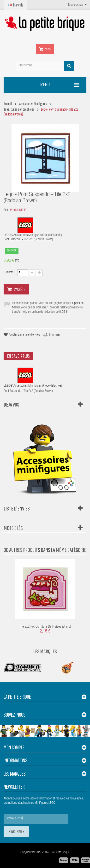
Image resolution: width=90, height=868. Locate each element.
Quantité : (9, 273)
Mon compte (14, 747)
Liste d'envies (17, 508)
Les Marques (45, 651)
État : (6, 210)
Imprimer (55, 335)
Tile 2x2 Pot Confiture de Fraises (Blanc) (45, 627)
